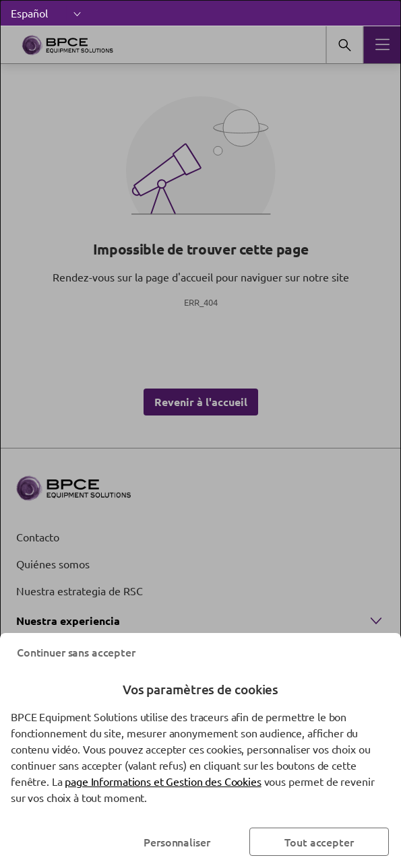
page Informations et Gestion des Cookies (163, 781)
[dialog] (201, 434)
